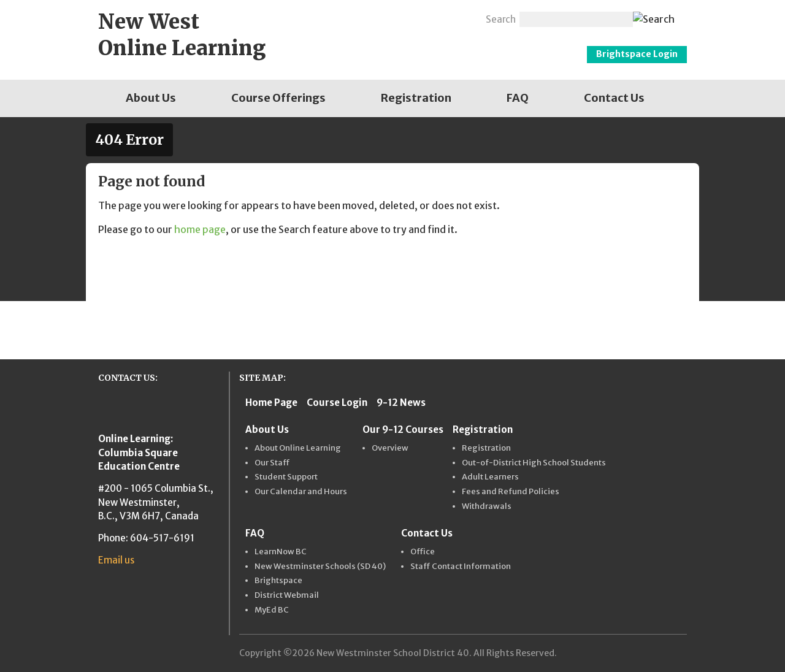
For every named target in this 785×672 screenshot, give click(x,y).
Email (467, 18)
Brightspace (278, 581)
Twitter (442, 18)
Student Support (286, 477)
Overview (390, 448)
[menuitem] (151, 98)
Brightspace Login (637, 54)
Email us (116, 560)
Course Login (337, 403)
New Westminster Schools (458, 45)
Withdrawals (487, 506)
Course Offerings (278, 98)
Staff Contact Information (461, 567)
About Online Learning (298, 448)
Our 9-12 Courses (403, 430)
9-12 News (401, 403)
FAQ (518, 98)
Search (501, 19)
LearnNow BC (281, 552)
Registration (416, 98)
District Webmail (287, 595)
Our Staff (272, 463)
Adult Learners (490, 477)
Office (423, 552)
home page (200, 229)
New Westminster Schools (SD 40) (320, 567)
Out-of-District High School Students (534, 463)
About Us (151, 98)
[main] (392, 206)
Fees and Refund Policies (511, 492)
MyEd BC (272, 610)
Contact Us (614, 98)
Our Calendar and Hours (301, 492)
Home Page (271, 403)
